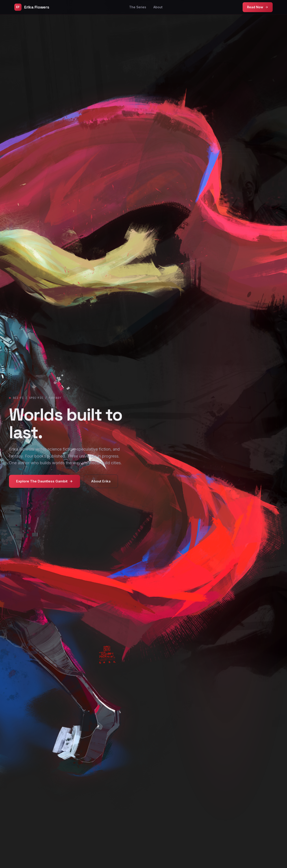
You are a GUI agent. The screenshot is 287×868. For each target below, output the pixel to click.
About (158, 7)
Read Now (258, 7)
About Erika (101, 481)
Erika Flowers (32, 7)
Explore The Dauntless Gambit (45, 481)
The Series (138, 7)
